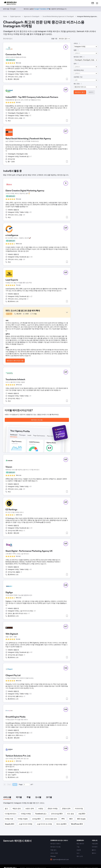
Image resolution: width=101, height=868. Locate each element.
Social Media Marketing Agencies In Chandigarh (58, 16)
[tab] (7, 797)
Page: (21, 784)
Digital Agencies (15, 16)
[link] (93, 3)
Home (5, 16)
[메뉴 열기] (97, 3)
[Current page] (26, 785)
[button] (64, 39)
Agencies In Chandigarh (32, 16)
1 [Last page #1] (33, 784)
